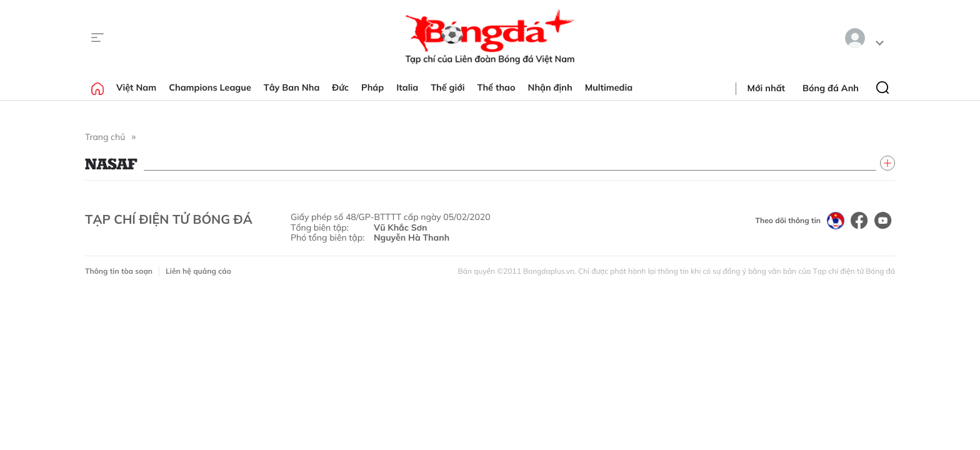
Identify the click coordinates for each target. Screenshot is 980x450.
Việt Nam (136, 87)
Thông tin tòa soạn (119, 271)
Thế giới (447, 87)
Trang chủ (105, 137)
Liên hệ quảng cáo (198, 271)
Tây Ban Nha (292, 87)
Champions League (210, 87)
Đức (340, 87)
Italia (407, 87)
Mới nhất (766, 88)
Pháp (372, 87)
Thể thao (497, 87)
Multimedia (609, 87)
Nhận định (550, 87)
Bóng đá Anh (831, 88)
